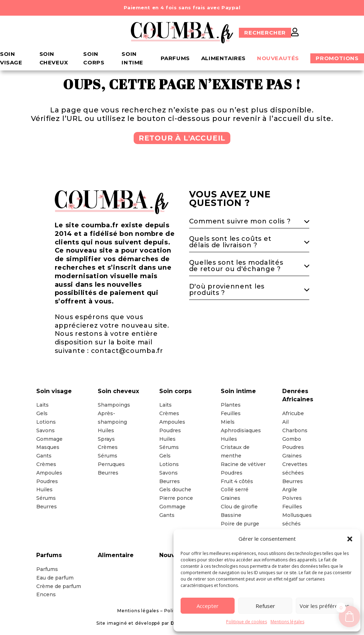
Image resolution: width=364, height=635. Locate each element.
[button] (350, 539)
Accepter (208, 606)
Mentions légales (287, 622)
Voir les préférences (325, 606)
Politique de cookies (247, 622)
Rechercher (265, 33)
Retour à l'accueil (182, 138)
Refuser (265, 606)
